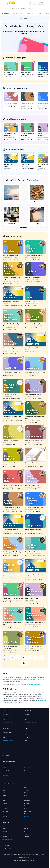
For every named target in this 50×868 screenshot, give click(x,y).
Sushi (4, 834)
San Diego (5, 811)
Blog (26, 740)
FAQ (4, 720)
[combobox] (25, 8)
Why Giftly (28, 714)
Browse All (27, 816)
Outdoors (27, 770)
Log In (27, 720)
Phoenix (26, 806)
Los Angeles (27, 798)
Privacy (4, 753)
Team (27, 732)
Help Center (5, 714)
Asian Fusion (5, 831)
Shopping (5, 768)
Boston (4, 790)
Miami (4, 801)
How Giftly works (6, 717)
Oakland (27, 803)
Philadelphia (6, 806)
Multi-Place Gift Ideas (8, 849)
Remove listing (6, 735)
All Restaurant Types (7, 839)
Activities (27, 768)
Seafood (37, 194)
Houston (26, 795)
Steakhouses (27, 826)
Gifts (21, 18)
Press (27, 735)
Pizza (26, 831)
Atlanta (4, 787)
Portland (5, 809)
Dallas (4, 793)
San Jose (5, 814)
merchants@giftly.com (8, 741)
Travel (12, 194)
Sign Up (27, 717)
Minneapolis (27, 801)
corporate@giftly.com (31, 723)
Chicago (26, 790)
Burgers (26, 834)
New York (5, 803)
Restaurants (6, 765)
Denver (26, 793)
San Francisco (28, 811)
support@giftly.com (34, 685)
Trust (27, 738)
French (26, 829)
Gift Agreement (6, 755)
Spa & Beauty (6, 770)
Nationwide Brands (29, 773)
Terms (4, 750)
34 (42, 657)
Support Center (19, 679)
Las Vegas (5, 798)
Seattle (26, 814)
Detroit (4, 795)
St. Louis (26, 809)
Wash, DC (5, 816)
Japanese (27, 837)
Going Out (5, 773)
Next (24, 663)
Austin (26, 787)
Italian (4, 829)
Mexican (5, 837)
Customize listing (7, 732)
